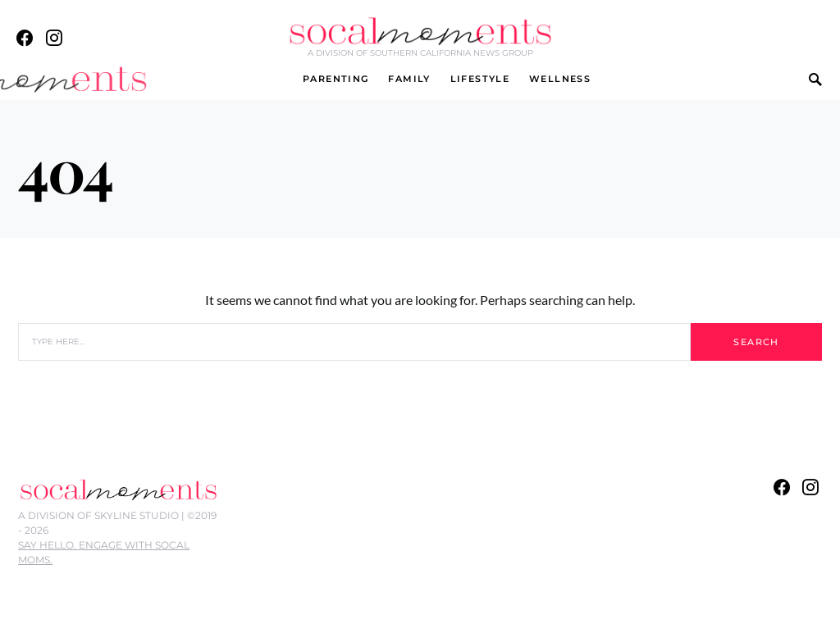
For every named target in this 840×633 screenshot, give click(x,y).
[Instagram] (54, 38)
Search (756, 342)
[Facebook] (25, 38)
